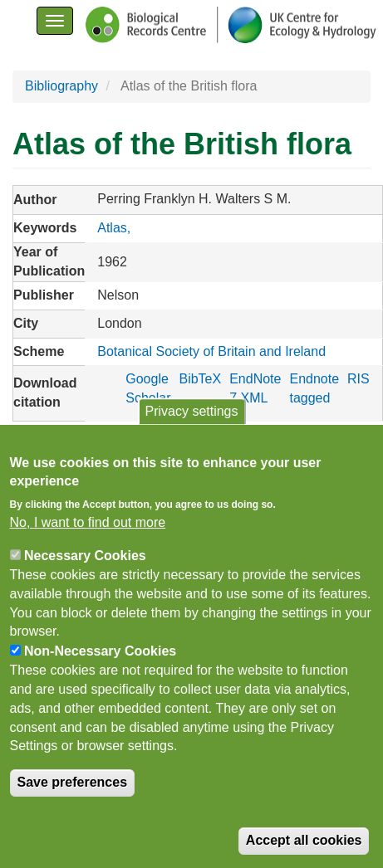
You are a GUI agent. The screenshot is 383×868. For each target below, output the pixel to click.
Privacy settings (191, 414)
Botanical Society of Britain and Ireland (211, 351)
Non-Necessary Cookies (100, 654)
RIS (358, 379)
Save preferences (73, 785)
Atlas (112, 228)
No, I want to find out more (88, 526)
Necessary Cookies (85, 559)
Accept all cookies (304, 844)
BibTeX (200, 379)
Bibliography (61, 86)
